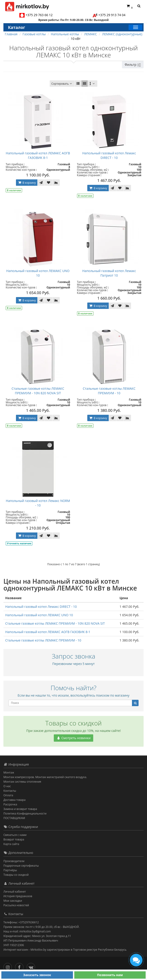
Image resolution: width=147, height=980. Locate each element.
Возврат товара (14, 839)
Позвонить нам (110, 975)
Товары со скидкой (16, 875)
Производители (14, 861)
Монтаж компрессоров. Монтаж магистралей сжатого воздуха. (45, 777)
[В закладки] (49, 183)
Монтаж (9, 773)
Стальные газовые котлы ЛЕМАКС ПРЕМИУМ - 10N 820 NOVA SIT (38, 391)
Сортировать (62, 84)
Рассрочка (10, 804)
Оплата (8, 795)
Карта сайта (11, 844)
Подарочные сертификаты (21, 866)
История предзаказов (18, 896)
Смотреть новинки (74, 738)
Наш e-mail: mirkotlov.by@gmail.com (27, 931)
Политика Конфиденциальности (25, 813)
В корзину (27, 183)
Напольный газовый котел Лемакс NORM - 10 (38, 503)
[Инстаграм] (9, 966)
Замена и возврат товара (20, 809)
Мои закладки (13, 901)
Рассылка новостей (16, 905)
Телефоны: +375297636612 (21, 922)
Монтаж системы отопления (22, 782)
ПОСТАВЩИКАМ (14, 818)
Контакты (10, 791)
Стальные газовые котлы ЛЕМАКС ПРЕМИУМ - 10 (109, 391)
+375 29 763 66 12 (39, 15)
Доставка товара (14, 800)
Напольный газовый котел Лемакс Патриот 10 (109, 273)
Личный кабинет (15, 892)
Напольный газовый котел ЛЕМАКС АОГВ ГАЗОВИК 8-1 (38, 155)
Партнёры (10, 870)
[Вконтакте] (32, 966)
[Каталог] (135, 27)
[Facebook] (20, 966)
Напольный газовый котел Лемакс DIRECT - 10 (109, 155)
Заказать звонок (37, 975)
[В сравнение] (56, 183)
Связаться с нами (15, 835)
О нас (7, 786)
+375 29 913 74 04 (112, 15)
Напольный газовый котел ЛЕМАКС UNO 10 (38, 273)
